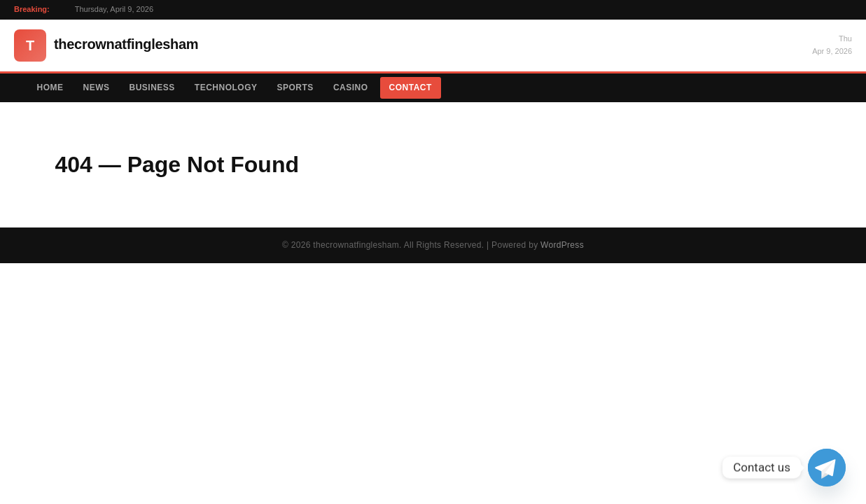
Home (50, 87)
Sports (295, 87)
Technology (226, 87)
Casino (351, 87)
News (97, 87)
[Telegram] (827, 468)
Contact (411, 87)
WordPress (562, 245)
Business (152, 87)
